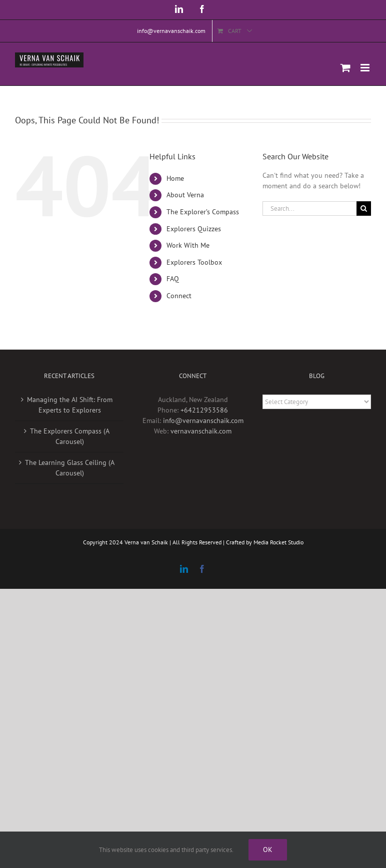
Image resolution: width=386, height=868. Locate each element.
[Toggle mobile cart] (345, 68)
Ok (268, 850)
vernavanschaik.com (201, 431)
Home (175, 178)
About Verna (185, 195)
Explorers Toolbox (194, 262)
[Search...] (309, 209)
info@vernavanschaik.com (203, 421)
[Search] (364, 209)
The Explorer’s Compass (203, 212)
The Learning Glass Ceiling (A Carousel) (70, 468)
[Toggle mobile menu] (366, 68)
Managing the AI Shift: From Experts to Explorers (70, 405)
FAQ (173, 279)
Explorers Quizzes (194, 229)
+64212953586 (204, 410)
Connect (179, 296)
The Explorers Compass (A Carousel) (70, 436)
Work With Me (188, 245)
